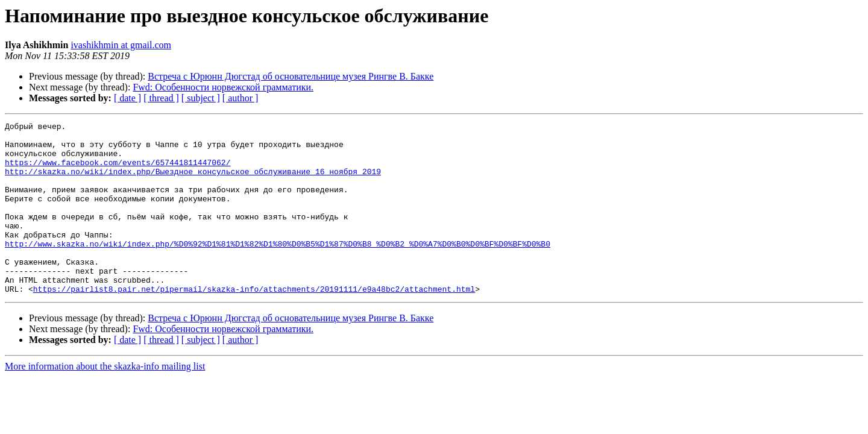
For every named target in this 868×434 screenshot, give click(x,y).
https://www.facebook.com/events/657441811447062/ (118, 171)
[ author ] (241, 98)
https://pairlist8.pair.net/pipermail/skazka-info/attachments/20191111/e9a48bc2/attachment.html (254, 323)
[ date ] (127, 98)
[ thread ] (161, 98)
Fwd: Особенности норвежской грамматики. (223, 87)
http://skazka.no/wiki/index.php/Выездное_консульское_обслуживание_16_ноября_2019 (193, 182)
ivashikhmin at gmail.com (121, 45)
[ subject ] (201, 98)
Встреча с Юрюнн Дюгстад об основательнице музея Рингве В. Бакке (291, 76)
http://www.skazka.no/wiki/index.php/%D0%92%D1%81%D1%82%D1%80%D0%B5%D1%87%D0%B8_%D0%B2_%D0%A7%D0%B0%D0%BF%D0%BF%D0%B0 (278, 269)
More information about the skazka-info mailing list (105, 401)
